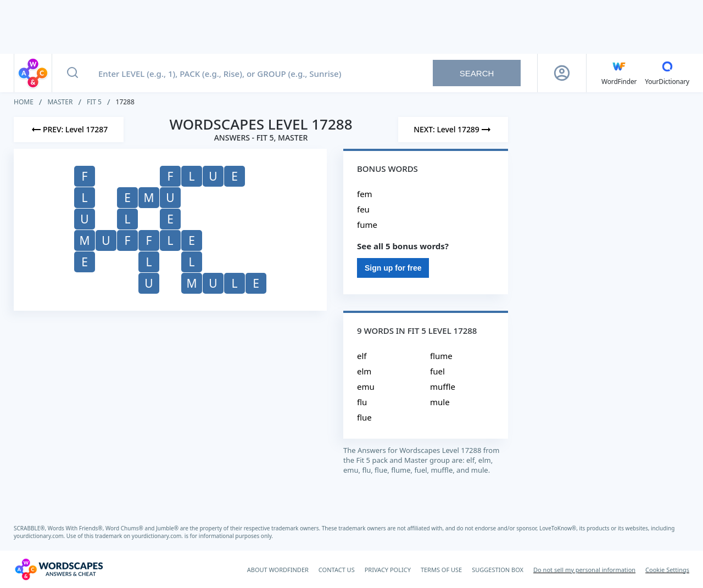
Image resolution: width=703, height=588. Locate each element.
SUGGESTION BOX (498, 570)
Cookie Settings (667, 570)
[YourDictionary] (667, 73)
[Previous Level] (69, 130)
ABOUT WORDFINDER (278, 570)
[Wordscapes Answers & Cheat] (59, 569)
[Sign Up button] (562, 73)
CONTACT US (337, 570)
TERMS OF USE (441, 570)
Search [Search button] (477, 73)
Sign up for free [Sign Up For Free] (393, 268)
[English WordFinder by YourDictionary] (619, 73)
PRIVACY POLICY (388, 570)
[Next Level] (453, 130)
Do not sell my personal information (584, 570)
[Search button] (72, 73)
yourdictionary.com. (40, 536)
